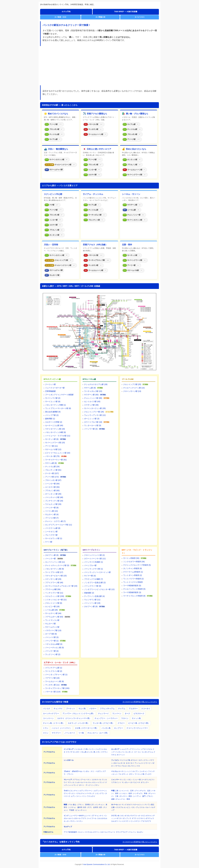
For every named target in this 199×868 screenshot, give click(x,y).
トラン (46, 728)
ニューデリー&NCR (76, 816)
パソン (84, 796)
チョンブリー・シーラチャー (106, 718)
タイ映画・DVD (60, 17)
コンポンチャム (147, 752)
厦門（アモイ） (148, 796)
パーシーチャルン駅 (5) (55, 648)
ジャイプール (92, 818)
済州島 (87, 805)
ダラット (125, 774)
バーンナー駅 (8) (52, 508)
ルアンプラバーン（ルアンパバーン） (93, 791)
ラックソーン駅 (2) (53, 654)
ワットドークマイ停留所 (133, 582)
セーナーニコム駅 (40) (54, 425)
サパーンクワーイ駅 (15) (55, 443)
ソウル (70, 805)
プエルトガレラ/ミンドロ (131, 766)
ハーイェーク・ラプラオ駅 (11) (58, 436)
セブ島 (128, 760)
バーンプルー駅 (90, 565)
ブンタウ (148, 774)
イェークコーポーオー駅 (55, 388)
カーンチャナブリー (51, 713)
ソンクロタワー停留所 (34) (134, 562)
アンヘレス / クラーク (143, 763)
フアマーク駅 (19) (52, 678)
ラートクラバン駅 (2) (54, 671)
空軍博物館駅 (51, 391)
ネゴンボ (144, 816)
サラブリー (56, 733)
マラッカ (71, 782)
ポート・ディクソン (86, 785)
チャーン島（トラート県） (54, 723)
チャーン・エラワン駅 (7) (55, 521)
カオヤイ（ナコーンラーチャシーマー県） (74, 718)
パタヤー (93, 709)
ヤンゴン (123, 780)
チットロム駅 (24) (52, 467)
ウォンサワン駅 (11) (92, 600)
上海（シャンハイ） (122, 791)
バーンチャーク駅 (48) (54, 497)
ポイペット (121, 755)
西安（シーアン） (135, 796)
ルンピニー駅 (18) (52, 606)
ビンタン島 (91, 752)
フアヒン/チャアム (107, 709)
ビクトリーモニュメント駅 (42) (58, 453)
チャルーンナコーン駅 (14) (134, 388)
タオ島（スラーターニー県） (87, 728)
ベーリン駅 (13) (51, 511)
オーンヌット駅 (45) (53, 494)
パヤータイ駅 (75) (52, 456)
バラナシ (72, 821)
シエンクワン (100, 793)
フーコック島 (139, 774)
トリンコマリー (135, 821)
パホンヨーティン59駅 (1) (56, 405)
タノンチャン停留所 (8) (133, 568)
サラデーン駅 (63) (91, 395)
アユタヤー (133, 709)
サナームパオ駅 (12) (53, 449)
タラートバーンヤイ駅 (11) (95, 559)
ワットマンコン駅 (52, 620)
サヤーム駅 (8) (51, 463)
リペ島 (81, 733)
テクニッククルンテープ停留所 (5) (137, 565)
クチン (97, 785)
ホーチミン (122, 771)
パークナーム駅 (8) (53, 528)
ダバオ (123, 763)
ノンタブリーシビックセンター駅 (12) (99, 589)
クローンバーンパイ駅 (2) (94, 555)
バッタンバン (120, 752)
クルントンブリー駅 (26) (94, 412)
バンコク (47, 709)
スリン (46, 733)
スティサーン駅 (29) (53, 579)
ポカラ (129, 805)
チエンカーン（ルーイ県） (98, 733)
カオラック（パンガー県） (79, 723)
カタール (104, 832)
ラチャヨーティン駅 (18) (55, 429)
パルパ (147, 807)
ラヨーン (125, 718)
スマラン (104, 752)
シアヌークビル (146, 749)
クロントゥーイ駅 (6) (54, 603)
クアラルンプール (79, 780)
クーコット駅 (51, 384)
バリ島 (85, 749)
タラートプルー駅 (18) (93, 422)
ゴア (93, 816)
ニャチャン (144, 771)
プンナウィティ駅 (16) (54, 501)
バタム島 (83, 752)
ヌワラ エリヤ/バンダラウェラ (143, 818)
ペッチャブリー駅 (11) (54, 593)
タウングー (145, 782)
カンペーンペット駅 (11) (55, 562)
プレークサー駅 (51, 535)
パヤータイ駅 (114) (53, 692)
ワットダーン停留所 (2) (133, 575)
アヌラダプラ (146, 821)
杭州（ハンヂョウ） (136, 793)
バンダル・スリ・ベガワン (92, 771)
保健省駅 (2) (89, 593)
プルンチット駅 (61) (53, 470)
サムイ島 (82, 709)
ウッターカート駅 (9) (93, 425)
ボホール (117, 763)
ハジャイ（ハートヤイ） (62, 728)
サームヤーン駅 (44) (53, 613)
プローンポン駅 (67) (53, 480)
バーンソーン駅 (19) (92, 603)
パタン (133, 807)
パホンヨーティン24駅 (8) (56, 432)
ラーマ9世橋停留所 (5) (132, 586)
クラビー (121, 723)
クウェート (111, 832)
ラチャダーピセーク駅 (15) (56, 576)
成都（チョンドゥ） (119, 799)
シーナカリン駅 (51, 532)
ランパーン (117, 713)
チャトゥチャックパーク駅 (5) (57, 565)
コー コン (138, 752)
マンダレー (126, 782)
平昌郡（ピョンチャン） (78, 810)
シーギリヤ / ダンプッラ (122, 818)
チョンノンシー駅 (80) (93, 398)
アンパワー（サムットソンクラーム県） (79, 713)
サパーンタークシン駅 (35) (95, 408)
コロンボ (123, 816)
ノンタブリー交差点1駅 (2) (95, 583)
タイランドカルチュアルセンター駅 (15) (61, 586)
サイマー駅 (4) (90, 576)
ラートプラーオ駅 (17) (54, 572)
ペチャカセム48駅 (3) (54, 644)
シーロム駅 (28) (51, 610)
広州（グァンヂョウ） (138, 791)
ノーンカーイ (70, 733)
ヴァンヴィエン (69, 793)
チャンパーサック (88, 793)
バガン (129, 780)
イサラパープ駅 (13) (53, 630)
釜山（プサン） (79, 805)
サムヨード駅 (51, 624)
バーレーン (132, 832)
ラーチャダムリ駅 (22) (93, 391)
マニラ (122, 760)
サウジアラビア (122, 832)
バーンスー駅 (51, 559)
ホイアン (136, 771)
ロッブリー (119, 728)
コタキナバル (96, 780)
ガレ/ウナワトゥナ (134, 816)
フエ (120, 774)
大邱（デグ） (88, 807)
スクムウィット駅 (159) (55, 596)
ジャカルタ (78, 749)
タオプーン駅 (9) (52, 555)
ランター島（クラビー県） (103, 723)
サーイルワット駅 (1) (54, 538)
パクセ (78, 793)
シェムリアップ (126, 749)
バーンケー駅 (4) (52, 651)
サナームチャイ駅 (52, 627)
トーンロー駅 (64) (52, 484)
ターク (127, 713)
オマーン (96, 832)
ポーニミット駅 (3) (92, 419)
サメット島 (136, 718)
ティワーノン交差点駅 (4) (94, 596)
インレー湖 (136, 780)
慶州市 (80, 807)
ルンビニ (127, 807)
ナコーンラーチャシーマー (137, 728)
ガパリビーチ (135, 782)
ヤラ (127, 821)
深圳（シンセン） (122, 793)
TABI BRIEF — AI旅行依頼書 (126, 12)
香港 (128, 799)
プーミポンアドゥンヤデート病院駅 (59, 395)
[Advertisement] (99, 66)
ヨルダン (140, 832)
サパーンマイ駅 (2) (53, 398)
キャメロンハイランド (96, 782)
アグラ (84, 818)
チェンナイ (99, 816)
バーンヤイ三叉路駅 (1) (93, 562)
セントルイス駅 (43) (92, 401)
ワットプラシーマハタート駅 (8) (58, 408)
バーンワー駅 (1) (52, 641)
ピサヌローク (139, 713)
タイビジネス (140, 17)
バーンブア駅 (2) (52, 415)
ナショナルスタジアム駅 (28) (96, 384)
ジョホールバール (81, 782)
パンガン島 (106, 728)
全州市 (96, 807)
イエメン (81, 832)
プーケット (71, 709)
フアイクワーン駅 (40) (54, 583)
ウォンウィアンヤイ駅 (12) (95, 415)
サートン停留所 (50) (131, 558)
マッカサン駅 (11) (52, 685)
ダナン (132, 774)
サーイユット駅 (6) (53, 401)
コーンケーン (48, 718)
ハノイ (129, 771)
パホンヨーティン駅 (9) (55, 569)
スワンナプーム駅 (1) (54, 668)
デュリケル (140, 807)
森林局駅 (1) (50, 419)
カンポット (129, 752)
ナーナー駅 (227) (52, 473)
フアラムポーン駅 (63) (54, 617)
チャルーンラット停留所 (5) (134, 589)
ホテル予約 (66, 12)
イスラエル (89, 832)
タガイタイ (130, 763)
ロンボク (76, 752)
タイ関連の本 (100, 17)
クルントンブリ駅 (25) (132, 384)
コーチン (79, 821)
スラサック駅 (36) (91, 405)
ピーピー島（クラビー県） (139, 723)
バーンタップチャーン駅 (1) (56, 675)
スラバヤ (69, 752)
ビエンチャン (74, 791)
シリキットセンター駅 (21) (56, 600)
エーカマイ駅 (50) (52, 487)
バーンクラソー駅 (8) (93, 586)
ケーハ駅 (49, 542)
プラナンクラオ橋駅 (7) (93, 579)
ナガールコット (138, 805)
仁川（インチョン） (98, 805)
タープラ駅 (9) (51, 634)
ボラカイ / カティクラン (140, 760)
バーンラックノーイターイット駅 (97, 572)
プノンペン (136, 749)
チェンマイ (58, 709)
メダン (98, 752)
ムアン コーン (76, 796)
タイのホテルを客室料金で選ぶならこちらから (140, 702)
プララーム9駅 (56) (53, 589)
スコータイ (146, 709)
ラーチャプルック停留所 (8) (134, 596)
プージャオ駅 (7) (52, 518)
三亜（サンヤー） (122, 796)
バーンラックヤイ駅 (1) (93, 569)
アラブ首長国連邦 (70, 832)
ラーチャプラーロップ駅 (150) (57, 688)
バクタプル (119, 807)
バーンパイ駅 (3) (52, 637)
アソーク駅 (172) (52, 477)
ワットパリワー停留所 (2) (133, 579)
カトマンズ (122, 805)
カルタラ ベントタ (118, 821)
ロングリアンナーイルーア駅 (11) (59, 525)
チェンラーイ (103, 713)
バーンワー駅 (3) (91, 429)
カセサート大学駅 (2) (54, 422)
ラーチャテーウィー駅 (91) (56, 460)
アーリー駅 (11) (51, 446)
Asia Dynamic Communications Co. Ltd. (97, 864)
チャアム (122, 709)
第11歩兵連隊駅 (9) (53, 412)
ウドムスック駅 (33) (53, 504)
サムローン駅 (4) (52, 514)
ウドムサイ (91, 796)
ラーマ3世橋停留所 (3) (132, 592)
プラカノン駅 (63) (52, 490)
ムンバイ (87, 816)
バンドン (92, 749)
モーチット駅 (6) (52, 439)
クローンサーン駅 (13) (132, 391)
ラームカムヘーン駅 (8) (55, 681)
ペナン (89, 780)
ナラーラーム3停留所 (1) (133, 572)
